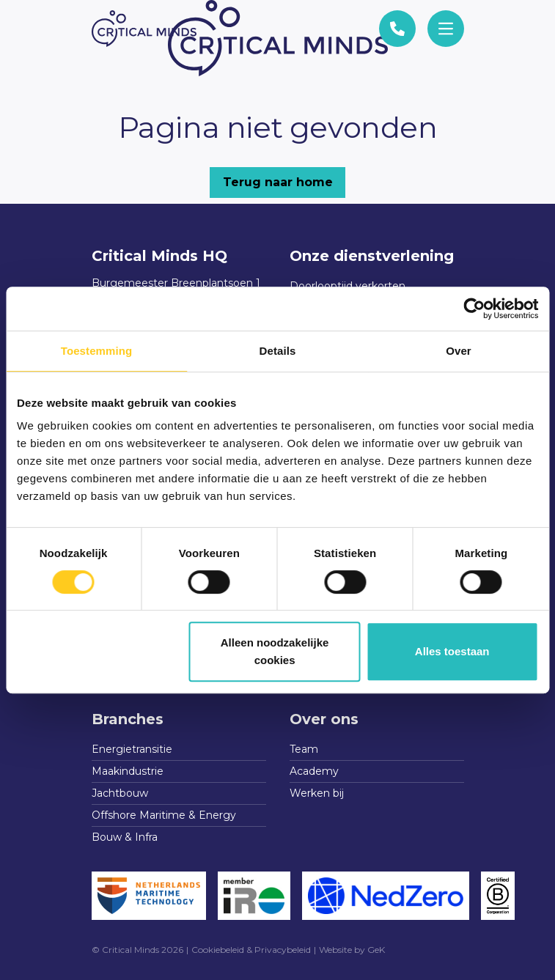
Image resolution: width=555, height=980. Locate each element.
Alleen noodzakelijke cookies (275, 651)
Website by (352, 950)
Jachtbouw (120, 793)
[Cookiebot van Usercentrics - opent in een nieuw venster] (474, 309)
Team (304, 749)
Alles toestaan (452, 651)
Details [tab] (278, 351)
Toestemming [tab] (97, 351)
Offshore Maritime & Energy (164, 815)
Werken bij (317, 793)
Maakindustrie (128, 771)
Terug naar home (278, 182)
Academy (314, 771)
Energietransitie (132, 749)
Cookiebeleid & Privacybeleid (251, 950)
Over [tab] (459, 351)
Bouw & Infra (125, 837)
